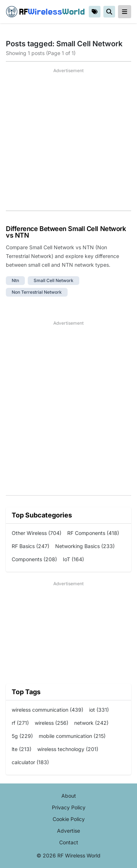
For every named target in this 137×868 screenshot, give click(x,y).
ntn (15, 280)
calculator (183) (30, 762)
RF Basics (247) (31, 546)
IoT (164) (73, 559)
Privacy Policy (69, 807)
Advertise (68, 831)
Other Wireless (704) (37, 533)
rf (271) (20, 723)
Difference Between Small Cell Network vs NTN (66, 232)
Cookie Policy (69, 819)
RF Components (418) (93, 533)
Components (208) (34, 559)
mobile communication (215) (72, 736)
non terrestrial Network (37, 292)
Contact (69, 842)
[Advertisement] (68, 142)
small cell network (54, 280)
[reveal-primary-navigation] (125, 12)
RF (45, 12)
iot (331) (99, 710)
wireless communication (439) (47, 710)
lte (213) (22, 749)
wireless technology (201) (68, 749)
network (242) (91, 723)
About (69, 796)
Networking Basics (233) (85, 546)
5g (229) (22, 736)
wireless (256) (52, 723)
